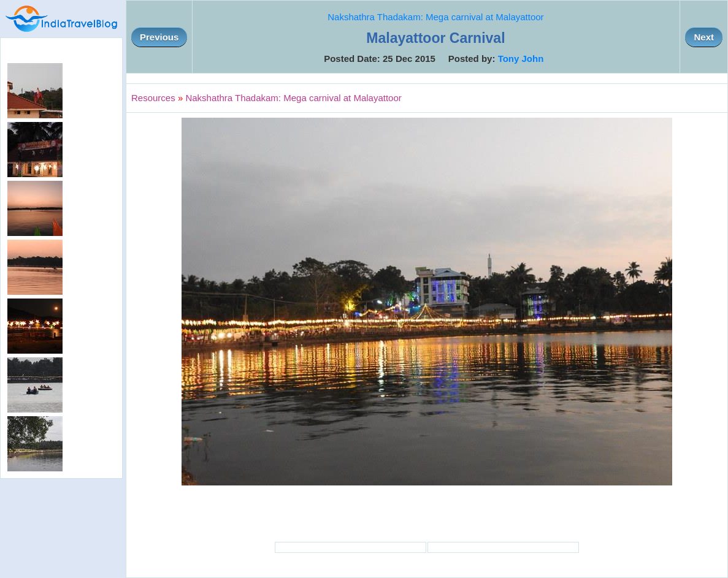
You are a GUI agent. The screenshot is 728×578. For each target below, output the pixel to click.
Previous (159, 37)
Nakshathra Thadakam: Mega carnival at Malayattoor (435, 17)
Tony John (521, 59)
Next (704, 37)
